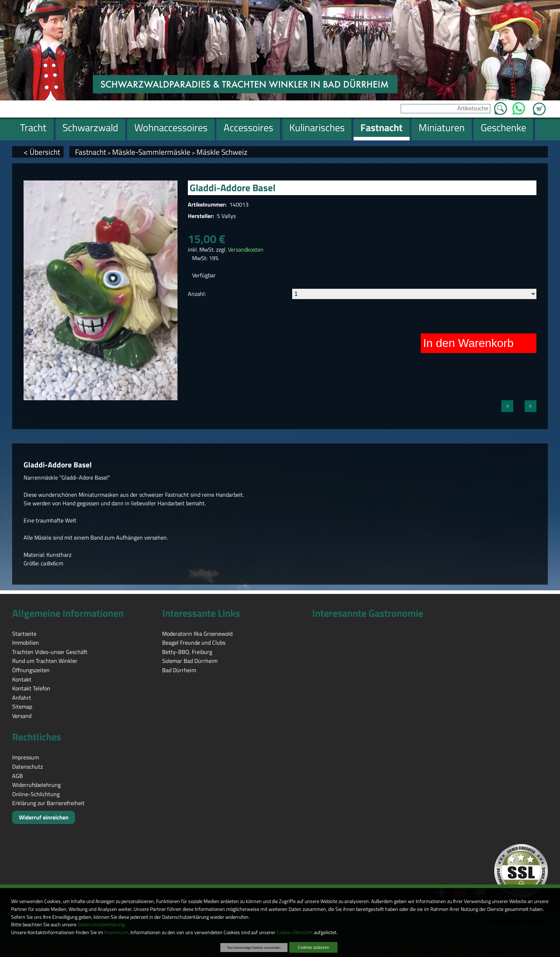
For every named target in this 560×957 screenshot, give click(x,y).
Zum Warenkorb (539, 105)
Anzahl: (197, 294)
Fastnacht (91, 152)
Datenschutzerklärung (101, 924)
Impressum (116, 932)
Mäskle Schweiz (222, 152)
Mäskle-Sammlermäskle (151, 152)
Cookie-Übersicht (295, 932)
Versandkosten (246, 249)
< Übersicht (42, 152)
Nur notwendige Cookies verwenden (254, 947)
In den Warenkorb (468, 343)
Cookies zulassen (313, 947)
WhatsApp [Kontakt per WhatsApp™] (519, 106)
